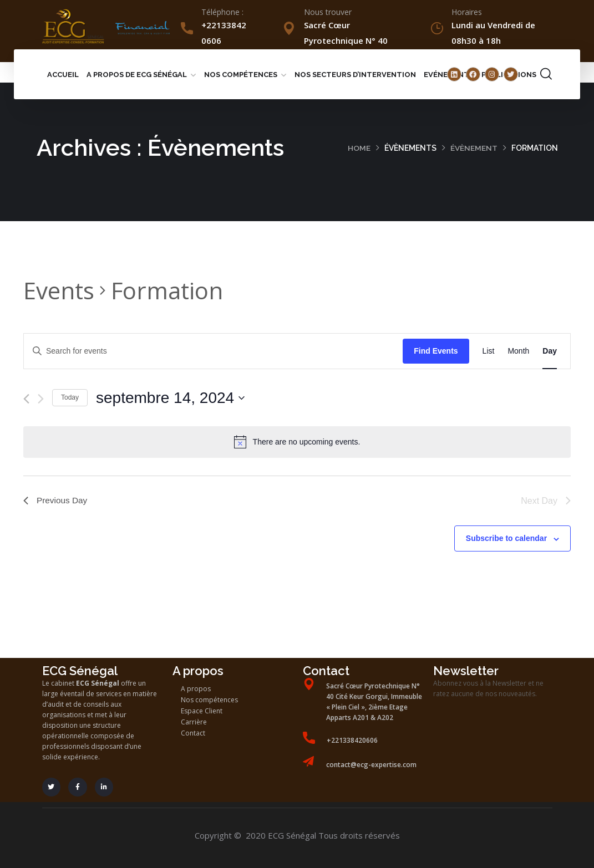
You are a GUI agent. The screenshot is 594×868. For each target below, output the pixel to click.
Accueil (63, 75)
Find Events (436, 351)
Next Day (546, 501)
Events (59, 290)
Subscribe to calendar (506, 538)
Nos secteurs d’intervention (355, 75)
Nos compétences (241, 75)
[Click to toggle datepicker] (170, 398)
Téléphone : (222, 12)
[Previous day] (26, 399)
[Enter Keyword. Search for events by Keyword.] (213, 351)
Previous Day (56, 501)
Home (359, 148)
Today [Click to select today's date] (70, 397)
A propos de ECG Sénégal (137, 75)
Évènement (474, 148)
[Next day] (41, 399)
